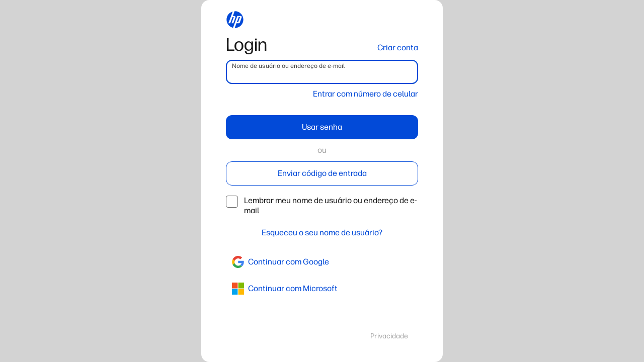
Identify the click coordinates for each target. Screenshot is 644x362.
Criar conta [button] (398, 48)
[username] (322, 72)
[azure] (322, 289)
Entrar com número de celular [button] (366, 94)
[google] (322, 262)
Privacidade (389, 336)
